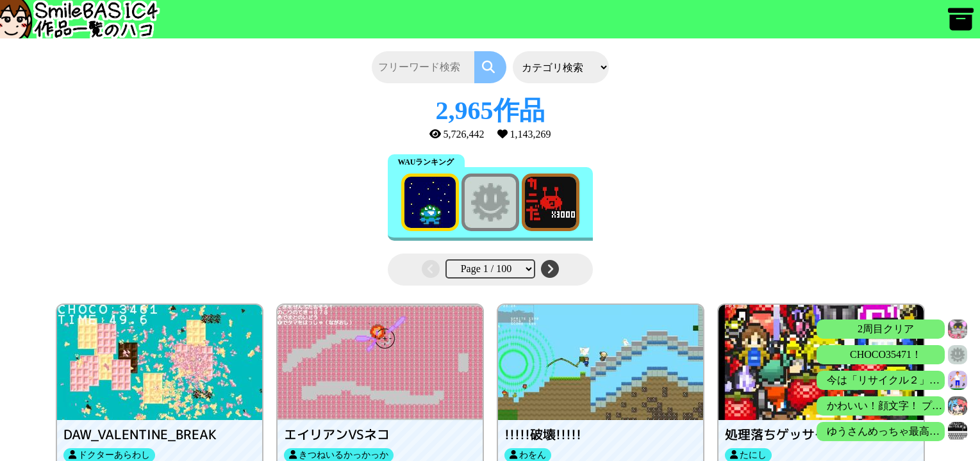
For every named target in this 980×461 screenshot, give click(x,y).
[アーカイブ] (961, 25)
